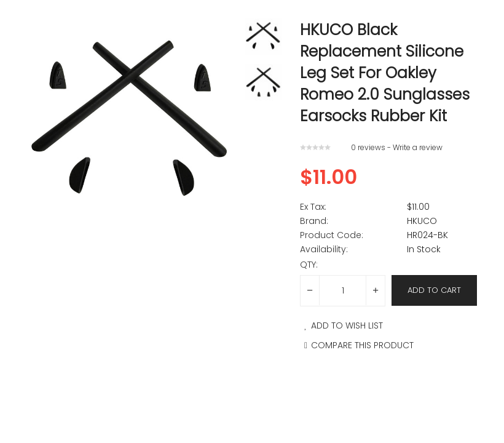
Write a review (418, 147)
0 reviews (368, 147)
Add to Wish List (341, 325)
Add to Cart (434, 290)
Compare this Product (357, 345)
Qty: (309, 265)
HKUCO (422, 221)
